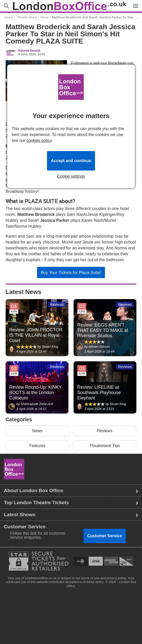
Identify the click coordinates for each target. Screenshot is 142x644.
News (44, 17)
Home (9, 17)
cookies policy (39, 140)
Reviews (105, 431)
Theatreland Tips (105, 446)
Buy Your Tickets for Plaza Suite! (71, 273)
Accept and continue (71, 161)
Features (37, 446)
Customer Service (104, 536)
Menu (134, 3)
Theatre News (27, 17)
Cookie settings (71, 176)
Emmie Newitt (29, 51)
